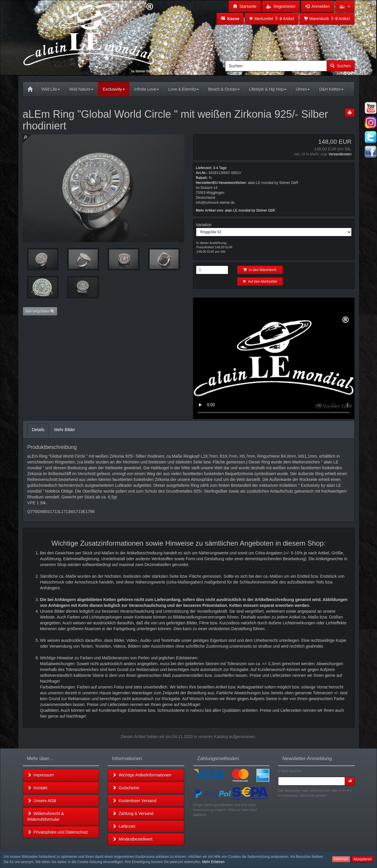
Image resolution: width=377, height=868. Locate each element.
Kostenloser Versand (134, 801)
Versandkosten (340, 154)
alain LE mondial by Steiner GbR (250, 210)
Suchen (340, 66)
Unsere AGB (42, 801)
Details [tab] (38, 430)
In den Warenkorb (260, 270)
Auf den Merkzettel (260, 282)
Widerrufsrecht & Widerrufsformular (46, 816)
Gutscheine (126, 788)
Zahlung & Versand (133, 813)
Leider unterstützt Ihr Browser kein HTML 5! (274, 358)
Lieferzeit (124, 826)
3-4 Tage (220, 168)
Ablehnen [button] (341, 859)
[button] (345, 6)
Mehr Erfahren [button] (213, 862)
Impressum (41, 775)
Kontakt (37, 788)
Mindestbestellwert (132, 839)
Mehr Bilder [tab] (65, 430)
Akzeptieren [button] (363, 859)
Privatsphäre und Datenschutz (58, 832)
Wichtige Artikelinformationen (142, 775)
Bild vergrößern (40, 311)
